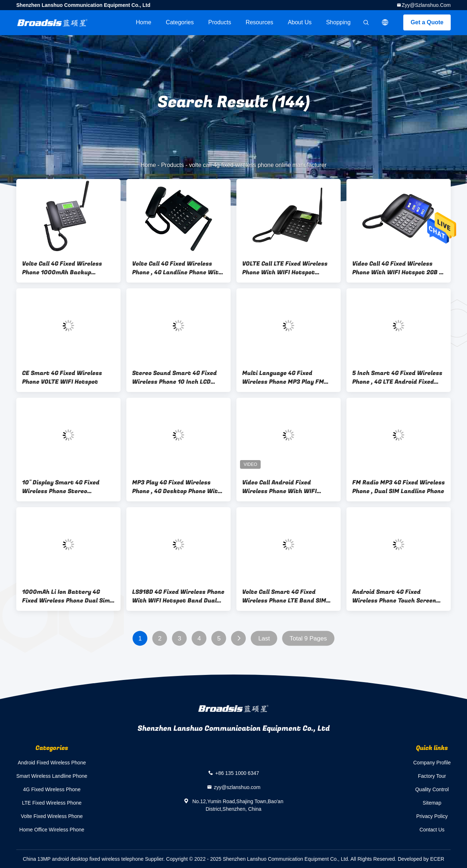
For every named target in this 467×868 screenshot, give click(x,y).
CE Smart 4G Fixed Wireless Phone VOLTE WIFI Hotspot (62, 377)
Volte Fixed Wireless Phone (52, 816)
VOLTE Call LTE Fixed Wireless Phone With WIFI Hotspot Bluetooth (285, 268)
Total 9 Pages (308, 639)
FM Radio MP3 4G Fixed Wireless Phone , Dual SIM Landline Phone (399, 487)
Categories (180, 22)
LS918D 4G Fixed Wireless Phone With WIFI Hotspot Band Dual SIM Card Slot (178, 596)
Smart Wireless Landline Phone (52, 776)
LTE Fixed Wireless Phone (52, 803)
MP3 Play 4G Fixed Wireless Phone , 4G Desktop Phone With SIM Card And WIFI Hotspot (177, 487)
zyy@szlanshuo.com (426, 5)
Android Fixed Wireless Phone (52, 763)
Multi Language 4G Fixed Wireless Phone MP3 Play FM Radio (283, 377)
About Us (300, 22)
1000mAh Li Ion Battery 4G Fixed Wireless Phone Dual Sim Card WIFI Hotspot (66, 596)
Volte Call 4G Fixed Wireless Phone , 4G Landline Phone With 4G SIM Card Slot (177, 268)
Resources (259, 22)
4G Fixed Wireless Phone (52, 789)
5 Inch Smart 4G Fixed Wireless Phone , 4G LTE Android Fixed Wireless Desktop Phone (397, 377)
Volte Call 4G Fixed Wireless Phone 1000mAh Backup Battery (62, 268)
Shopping (338, 22)
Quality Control (432, 789)
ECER (437, 859)
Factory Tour (432, 776)
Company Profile (432, 763)
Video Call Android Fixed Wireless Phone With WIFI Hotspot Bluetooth (279, 487)
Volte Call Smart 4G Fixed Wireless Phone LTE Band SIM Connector (284, 596)
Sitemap (432, 803)
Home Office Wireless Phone (52, 830)
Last (264, 639)
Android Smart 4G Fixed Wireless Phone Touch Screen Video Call (394, 596)
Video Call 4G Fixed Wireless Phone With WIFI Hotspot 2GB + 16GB (397, 268)
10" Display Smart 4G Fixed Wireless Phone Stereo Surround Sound (61, 487)
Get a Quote (427, 22)
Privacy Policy (432, 816)
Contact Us (432, 830)
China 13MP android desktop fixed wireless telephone (83, 859)
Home (144, 22)
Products (220, 22)
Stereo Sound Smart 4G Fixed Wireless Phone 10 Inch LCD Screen (174, 377)
